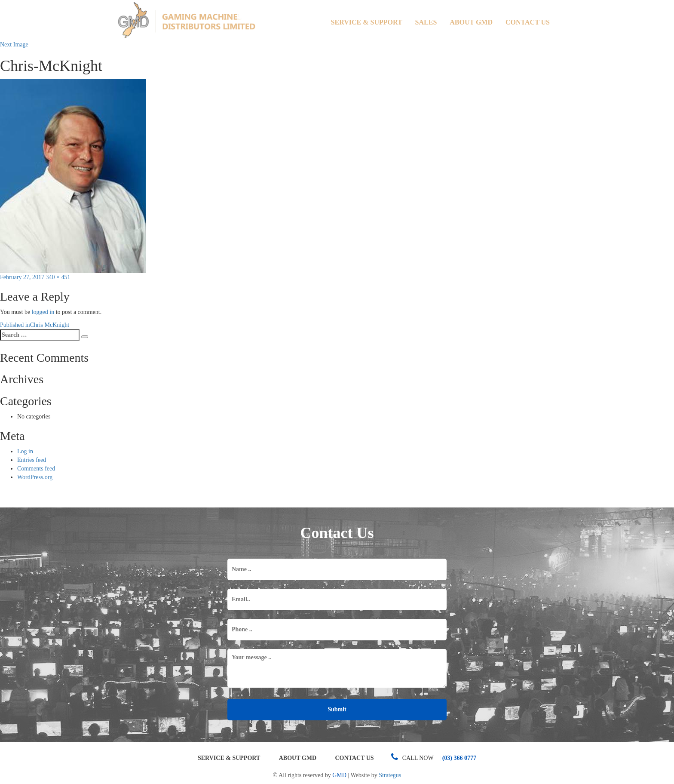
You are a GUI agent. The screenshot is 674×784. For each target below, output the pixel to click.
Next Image (14, 45)
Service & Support (367, 22)
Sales (426, 22)
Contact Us (528, 22)
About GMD (471, 22)
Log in (25, 451)
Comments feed (36, 469)
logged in (43, 312)
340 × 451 (58, 277)
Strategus (390, 775)
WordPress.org (35, 477)
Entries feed (32, 460)
